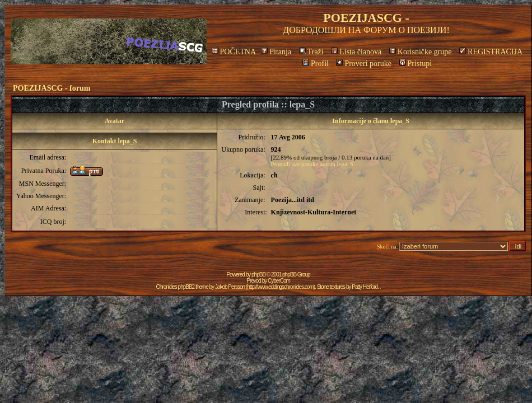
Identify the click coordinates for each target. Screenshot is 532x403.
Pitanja (276, 52)
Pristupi (416, 64)
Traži (311, 52)
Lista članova (356, 52)
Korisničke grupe (421, 52)
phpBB (258, 275)
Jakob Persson (230, 287)
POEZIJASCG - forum (52, 88)
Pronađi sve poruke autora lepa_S (312, 164)
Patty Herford (365, 287)
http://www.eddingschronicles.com (280, 287)
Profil (316, 64)
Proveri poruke (364, 64)
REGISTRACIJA (491, 52)
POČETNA (234, 52)
